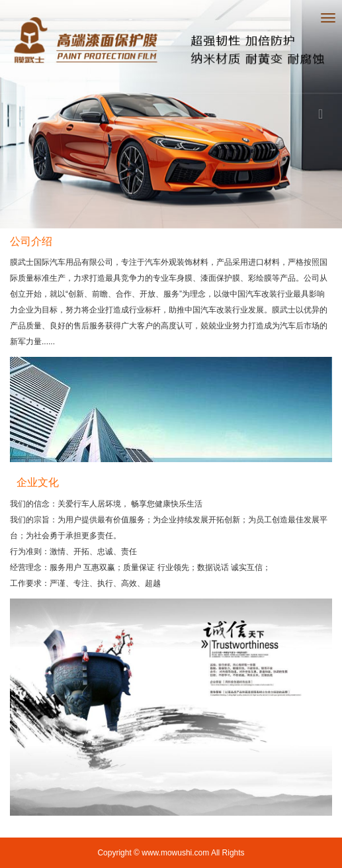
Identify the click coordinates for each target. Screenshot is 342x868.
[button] (26, 114)
